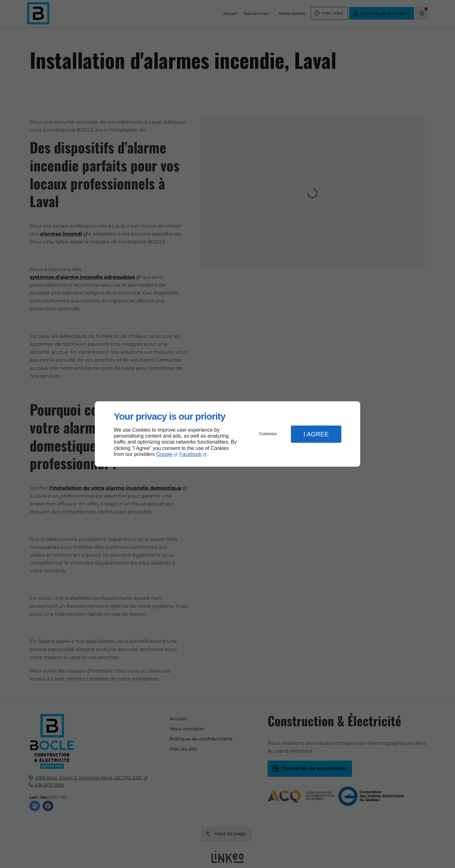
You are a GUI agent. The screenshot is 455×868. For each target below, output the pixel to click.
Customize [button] (268, 434)
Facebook (191, 454)
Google (164, 454)
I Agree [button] (316, 434)
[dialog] (227, 434)
